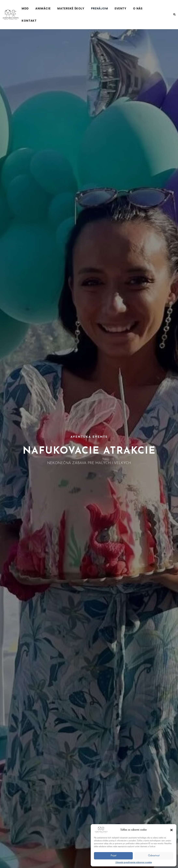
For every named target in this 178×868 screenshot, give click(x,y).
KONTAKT (157, 8)
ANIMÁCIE (63, 8)
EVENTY (129, 8)
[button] (171, 830)
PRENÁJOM (111, 8)
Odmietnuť (154, 856)
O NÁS (142, 8)
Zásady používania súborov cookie (134, 862)
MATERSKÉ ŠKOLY (87, 8)
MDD (49, 8)
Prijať (113, 856)
